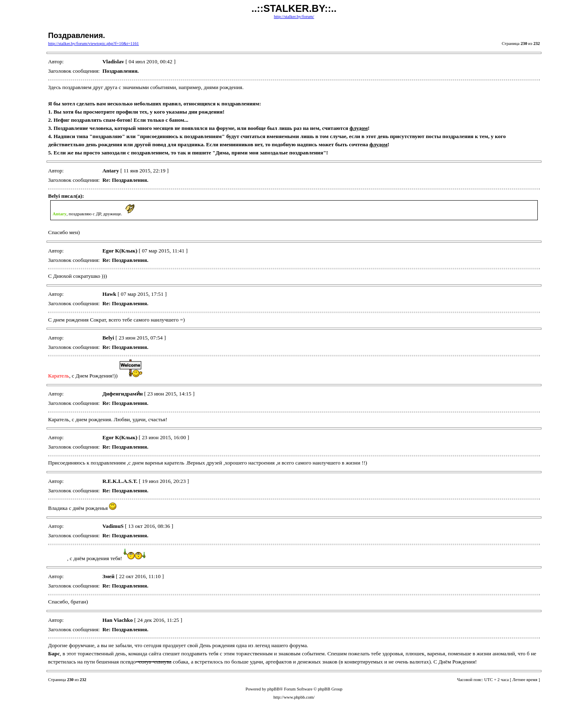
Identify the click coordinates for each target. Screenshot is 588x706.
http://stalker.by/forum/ (294, 17)
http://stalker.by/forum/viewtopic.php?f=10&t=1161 (94, 44)
